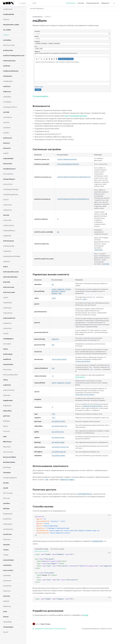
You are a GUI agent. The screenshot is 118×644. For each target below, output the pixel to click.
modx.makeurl (80, 377)
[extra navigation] (114, 3)
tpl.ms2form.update (57, 549)
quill (66, 116)
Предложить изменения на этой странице (49, 629)
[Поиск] (28, 3)
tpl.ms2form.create (42, 549)
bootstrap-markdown (79, 116)
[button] (22, 14)
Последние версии (40, 96)
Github (86, 615)
